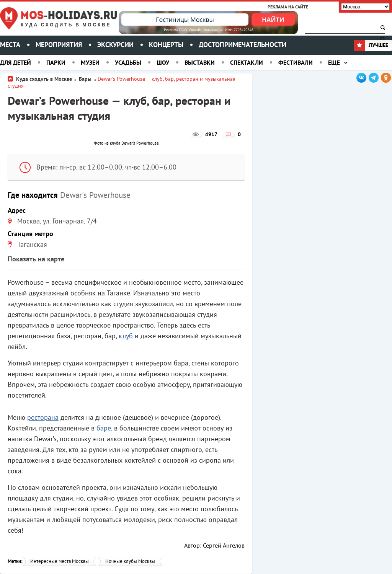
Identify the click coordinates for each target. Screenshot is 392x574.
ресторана (43, 417)
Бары (86, 79)
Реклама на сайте (288, 7)
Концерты (166, 45)
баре (104, 428)
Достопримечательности (243, 45)
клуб (126, 336)
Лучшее (371, 45)
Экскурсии (115, 45)
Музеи (90, 62)
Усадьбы (128, 62)
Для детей (16, 62)
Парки (56, 62)
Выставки (200, 62)
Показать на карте (36, 259)
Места (10, 45)
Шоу (163, 62)
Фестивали (296, 62)
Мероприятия (59, 45)
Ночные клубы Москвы (130, 561)
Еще (334, 62)
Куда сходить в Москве (66, 25)
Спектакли (247, 62)
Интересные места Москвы (60, 561)
